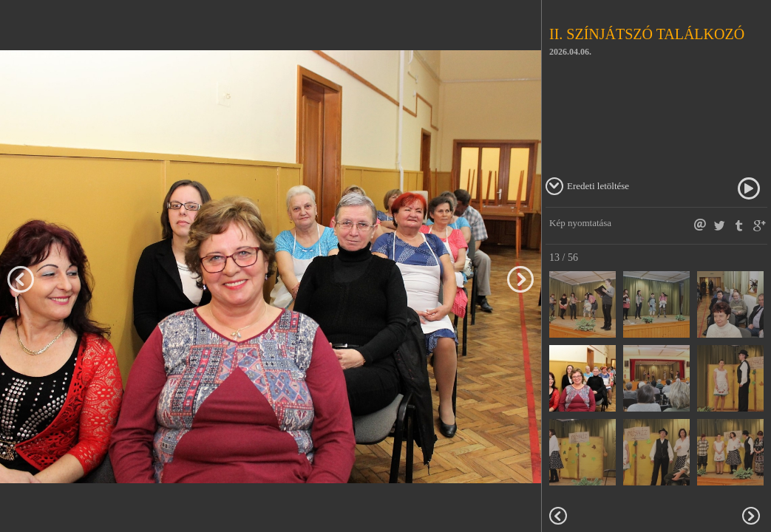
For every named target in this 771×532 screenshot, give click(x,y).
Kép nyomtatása (580, 223)
